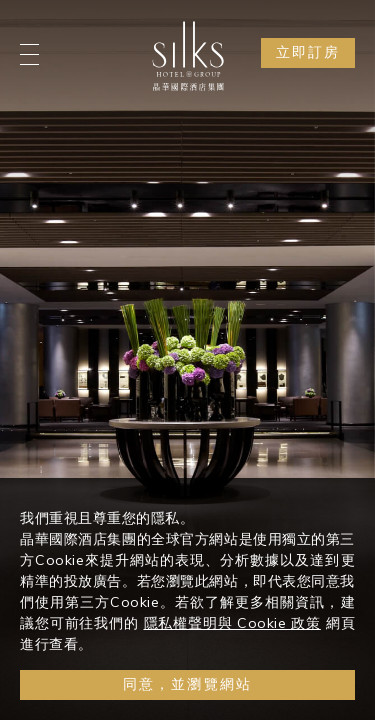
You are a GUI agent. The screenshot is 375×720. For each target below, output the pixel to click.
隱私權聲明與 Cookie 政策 (232, 626)
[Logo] (188, 56)
